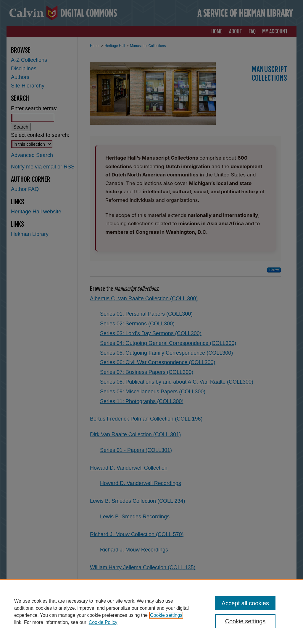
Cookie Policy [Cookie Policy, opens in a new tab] (103, 622)
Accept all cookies (245, 603)
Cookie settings (166, 615)
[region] (151, 611)
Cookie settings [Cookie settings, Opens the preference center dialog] (245, 621)
